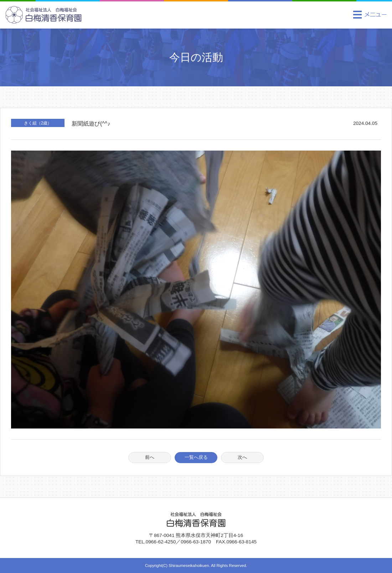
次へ (242, 457)
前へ (150, 457)
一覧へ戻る (196, 457)
